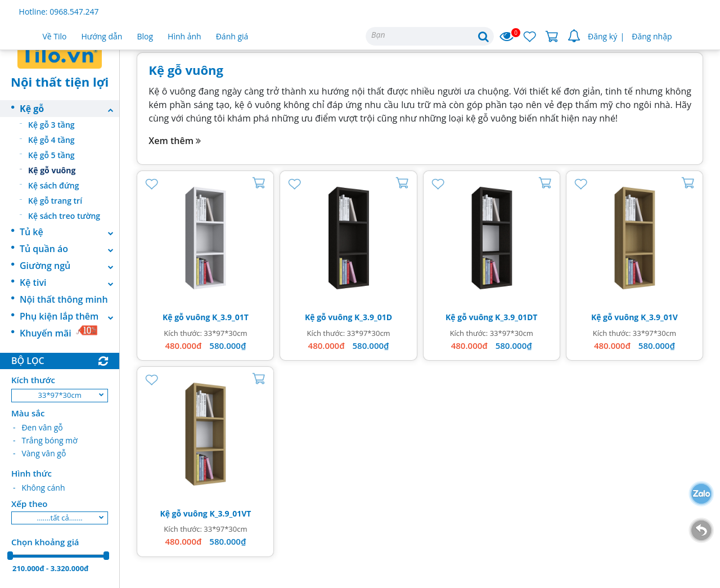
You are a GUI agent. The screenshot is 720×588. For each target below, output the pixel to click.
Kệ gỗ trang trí (55, 201)
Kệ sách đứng (54, 185)
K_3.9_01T (230, 317)
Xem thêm (175, 141)
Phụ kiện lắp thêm (69, 316)
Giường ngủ (69, 266)
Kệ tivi (69, 282)
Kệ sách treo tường (64, 216)
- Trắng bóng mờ (45, 440)
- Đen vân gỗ (38, 427)
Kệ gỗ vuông (52, 170)
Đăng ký (602, 36)
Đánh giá (232, 36)
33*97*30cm (60, 395)
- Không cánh (39, 488)
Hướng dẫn (102, 36)
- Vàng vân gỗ (39, 453)
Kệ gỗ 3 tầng (51, 125)
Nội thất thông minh (64, 299)
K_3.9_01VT (230, 513)
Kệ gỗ (69, 109)
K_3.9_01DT (516, 317)
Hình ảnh (184, 36)
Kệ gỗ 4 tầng (51, 140)
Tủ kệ (69, 232)
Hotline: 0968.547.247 (59, 12)
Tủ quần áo (69, 249)
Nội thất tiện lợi (60, 82)
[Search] (430, 36)
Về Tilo (55, 36)
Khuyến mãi (59, 332)
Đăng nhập (652, 36)
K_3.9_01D (373, 317)
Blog (145, 36)
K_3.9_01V (659, 317)
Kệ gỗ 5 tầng (51, 155)
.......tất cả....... (60, 518)
